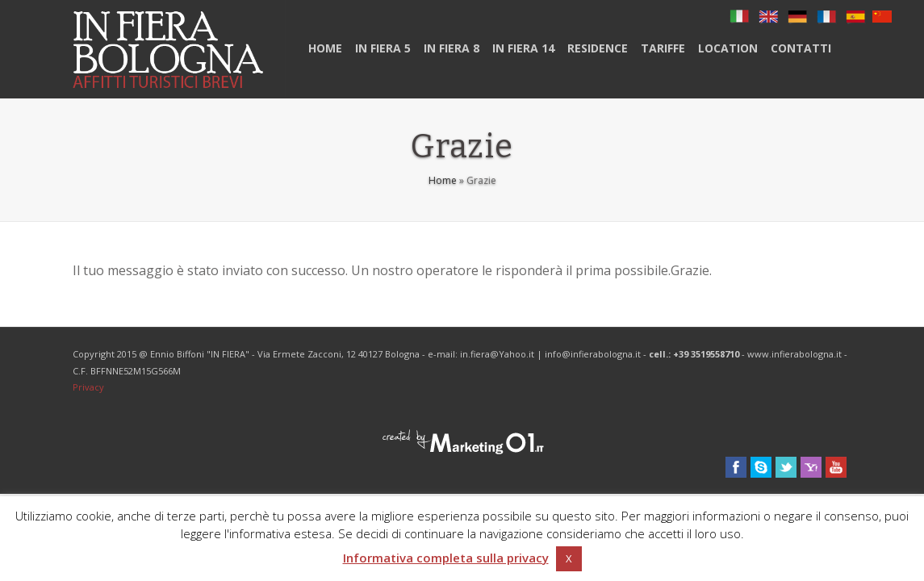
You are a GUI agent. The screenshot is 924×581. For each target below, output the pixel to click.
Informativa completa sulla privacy (446, 558)
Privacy (88, 387)
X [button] (569, 558)
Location (728, 48)
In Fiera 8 (452, 48)
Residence (598, 48)
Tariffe (663, 48)
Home (325, 48)
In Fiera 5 (383, 48)
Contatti (801, 48)
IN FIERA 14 (523, 48)
